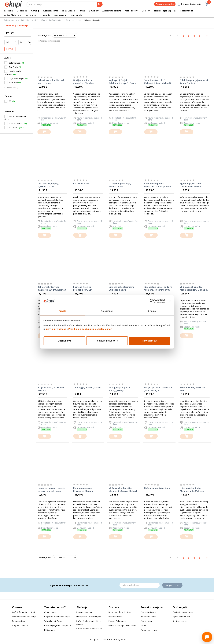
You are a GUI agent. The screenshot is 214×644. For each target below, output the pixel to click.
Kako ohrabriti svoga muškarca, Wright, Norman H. (52, 288)
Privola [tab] (62, 311)
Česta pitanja (50, 612)
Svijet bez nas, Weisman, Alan (193, 389)
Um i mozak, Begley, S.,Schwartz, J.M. (48, 185)
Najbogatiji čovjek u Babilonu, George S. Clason (123, 82)
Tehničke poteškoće (53, 621)
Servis (143, 626)
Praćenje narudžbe (165, 4)
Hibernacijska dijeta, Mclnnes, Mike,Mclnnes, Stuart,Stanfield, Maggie (193, 490)
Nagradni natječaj (20, 626)
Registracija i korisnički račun (57, 617)
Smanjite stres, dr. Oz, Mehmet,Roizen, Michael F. (158, 82)
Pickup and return (149, 630)
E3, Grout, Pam (81, 184)
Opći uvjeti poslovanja (183, 612)
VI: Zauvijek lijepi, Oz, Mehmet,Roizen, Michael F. (194, 288)
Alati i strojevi (132, 11)
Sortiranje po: (44, 35)
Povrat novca (147, 621)
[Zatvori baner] (170, 301)
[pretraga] (100, 4)
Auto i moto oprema (112, 11)
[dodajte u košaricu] (44, 132)
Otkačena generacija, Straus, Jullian (120, 185)
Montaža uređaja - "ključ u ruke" (123, 626)
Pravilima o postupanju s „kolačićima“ (90, 329)
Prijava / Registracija (189, 4)
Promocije (45, 15)
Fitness (82, 11)
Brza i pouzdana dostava (120, 612)
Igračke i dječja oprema (165, 11)
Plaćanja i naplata (84, 612)
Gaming (35, 11)
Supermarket (187, 11)
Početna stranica (11, 20)
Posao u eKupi (19, 621)
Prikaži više (11, 88)
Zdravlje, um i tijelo (74, 20)
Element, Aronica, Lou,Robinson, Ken (83, 288)
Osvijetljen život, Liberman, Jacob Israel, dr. (158, 389)
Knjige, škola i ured (13, 15)
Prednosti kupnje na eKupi (24, 617)
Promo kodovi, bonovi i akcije (89, 629)
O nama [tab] (152, 311)
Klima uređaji (68, 11)
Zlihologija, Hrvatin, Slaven (87, 387)
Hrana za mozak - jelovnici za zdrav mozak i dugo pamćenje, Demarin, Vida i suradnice (51, 490)
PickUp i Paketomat (117, 621)
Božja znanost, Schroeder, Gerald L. (51, 389)
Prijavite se (172, 585)
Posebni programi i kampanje (58, 626)
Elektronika (22, 11)
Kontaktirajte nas (180, 621)
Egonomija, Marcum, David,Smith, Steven (191, 185)
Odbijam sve (64, 341)
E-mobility (94, 11)
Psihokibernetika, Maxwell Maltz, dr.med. (51, 82)
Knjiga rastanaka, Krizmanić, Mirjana (83, 489)
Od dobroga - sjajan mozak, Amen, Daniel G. (194, 82)
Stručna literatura (56, 20)
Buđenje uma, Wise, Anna (157, 488)
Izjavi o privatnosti (56, 329)
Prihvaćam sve (150, 341)
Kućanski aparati (50, 11)
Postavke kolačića (107, 341)
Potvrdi (10, 49)
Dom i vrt (146, 11)
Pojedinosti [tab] (107, 311)
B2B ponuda (77, 15)
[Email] (140, 585)
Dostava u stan (115, 617)
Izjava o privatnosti (181, 617)
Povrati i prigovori (148, 612)
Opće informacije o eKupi (23, 612)
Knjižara (42, 20)
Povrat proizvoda (148, 617)
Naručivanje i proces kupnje (89, 617)
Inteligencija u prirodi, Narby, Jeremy (120, 389)
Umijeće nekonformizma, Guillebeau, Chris (122, 288)
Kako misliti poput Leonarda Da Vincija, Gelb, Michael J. (158, 185)
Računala (8, 11)
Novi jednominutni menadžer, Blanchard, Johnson (84, 82)
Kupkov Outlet (61, 15)
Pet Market (31, 15)
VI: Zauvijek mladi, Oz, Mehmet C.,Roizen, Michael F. (123, 490)
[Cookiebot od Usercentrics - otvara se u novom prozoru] (152, 301)
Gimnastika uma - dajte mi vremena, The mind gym (158, 288)
